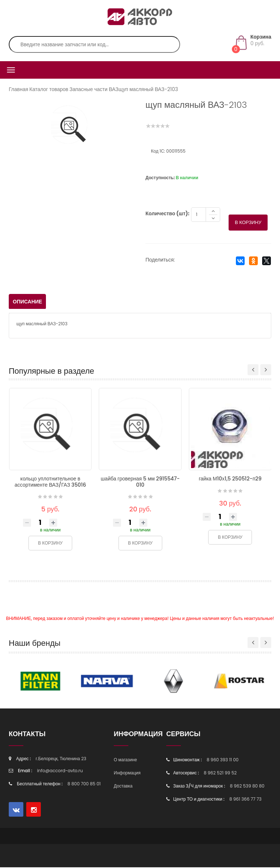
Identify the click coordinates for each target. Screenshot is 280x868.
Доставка (123, 787)
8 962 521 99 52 (220, 773)
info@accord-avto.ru (60, 771)
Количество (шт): (167, 214)
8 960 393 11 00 (223, 760)
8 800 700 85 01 (84, 784)
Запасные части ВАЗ (94, 89)
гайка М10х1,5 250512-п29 (230, 479)
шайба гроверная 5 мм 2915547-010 (140, 482)
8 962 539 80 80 (247, 787)
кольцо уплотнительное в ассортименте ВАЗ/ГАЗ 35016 (50, 482)
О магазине (125, 760)
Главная (18, 89)
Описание (27, 302)
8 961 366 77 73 (245, 800)
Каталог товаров (49, 89)
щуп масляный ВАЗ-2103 (148, 89)
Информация (127, 773)
